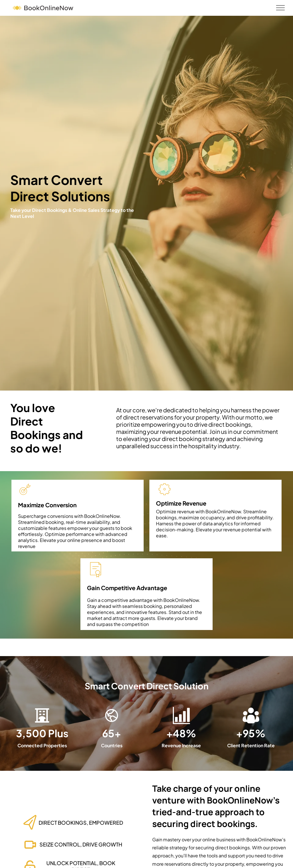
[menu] (280, 8)
